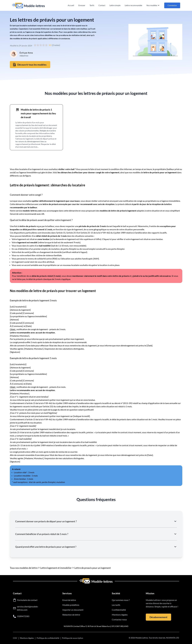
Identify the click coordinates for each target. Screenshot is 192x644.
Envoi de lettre (69, 600)
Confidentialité (119, 610)
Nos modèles (153, 5)
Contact (102, 5)
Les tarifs (116, 605)
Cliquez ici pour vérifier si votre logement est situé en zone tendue (132, 239)
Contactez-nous (119, 619)
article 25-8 (72, 233)
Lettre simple (115, 5)
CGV (15, 638)
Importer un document (73, 610)
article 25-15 (87, 233)
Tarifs (92, 5)
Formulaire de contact (27, 600)
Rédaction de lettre (71, 615)
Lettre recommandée (133, 5)
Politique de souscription (73, 638)
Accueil (71, 5)
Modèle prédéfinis (71, 605)
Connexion (172, 5)
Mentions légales (120, 615)
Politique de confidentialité (48, 638)
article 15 (61, 233)
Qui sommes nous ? (121, 600)
